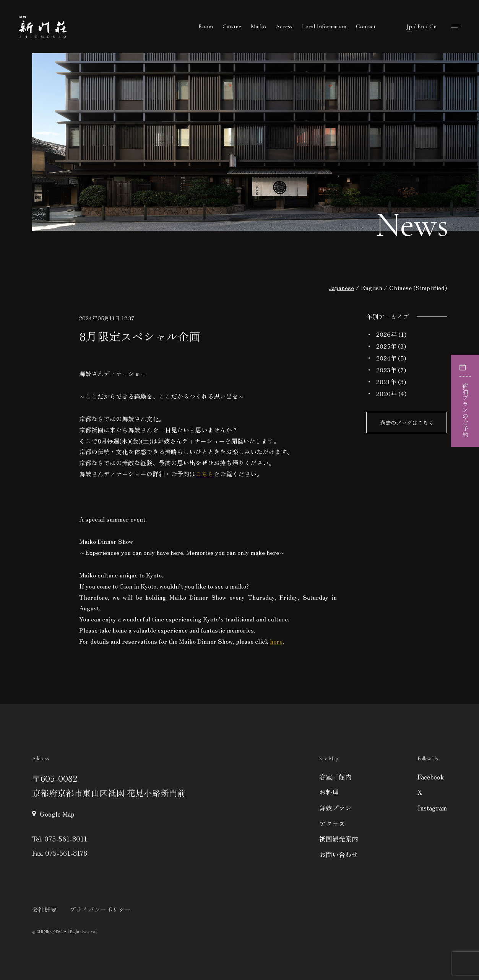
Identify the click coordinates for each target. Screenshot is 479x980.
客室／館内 (335, 777)
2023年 (386, 370)
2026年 (386, 334)
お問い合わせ (339, 854)
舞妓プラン (335, 808)
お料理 (329, 792)
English (372, 287)
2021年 (386, 382)
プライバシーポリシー (100, 909)
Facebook (431, 777)
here (276, 641)
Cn (433, 26)
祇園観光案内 (339, 839)
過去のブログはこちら (407, 422)
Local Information (324, 26)
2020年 (386, 393)
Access (284, 26)
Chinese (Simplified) (418, 287)
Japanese (341, 287)
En (421, 26)
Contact (366, 26)
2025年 (386, 346)
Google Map (57, 814)
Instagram (432, 808)
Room (206, 26)
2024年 (386, 358)
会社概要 (44, 909)
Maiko (258, 26)
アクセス (332, 823)
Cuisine (232, 26)
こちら (205, 474)
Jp (409, 26)
